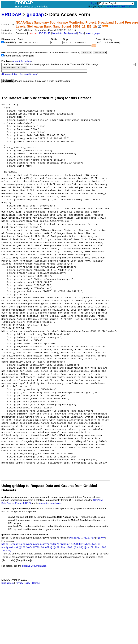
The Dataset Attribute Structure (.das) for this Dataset (46, 98)
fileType (89, 538)
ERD (132, 6)
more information (22, 61)
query (101, 538)
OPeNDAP (99, 500)
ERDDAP (11, 14)
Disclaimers (7, 583)
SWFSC (125, 6)
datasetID (76, 538)
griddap (35, 14)
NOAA (110, 6)
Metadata (57, 33)
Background (70, 33)
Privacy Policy (23, 583)
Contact (36, 583)
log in (94, 3)
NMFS (117, 6)
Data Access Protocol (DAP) (16, 503)
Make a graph (93, 33)
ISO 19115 (45, 33)
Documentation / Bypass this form (20, 74)
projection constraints (50, 503)
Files (81, 33)
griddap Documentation (34, 566)
